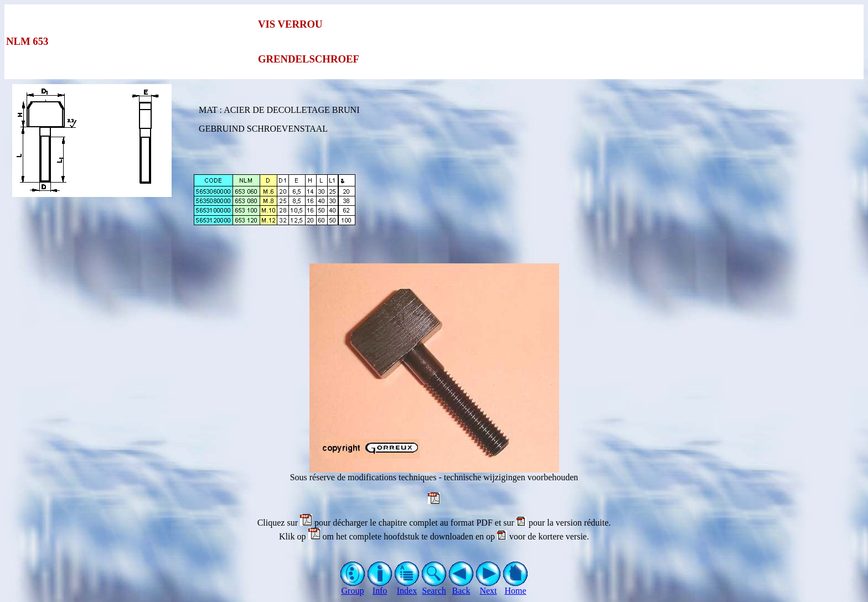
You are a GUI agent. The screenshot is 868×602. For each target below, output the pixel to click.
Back (461, 587)
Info (380, 587)
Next (489, 587)
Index (407, 587)
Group (353, 587)
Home (516, 587)
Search (434, 587)
